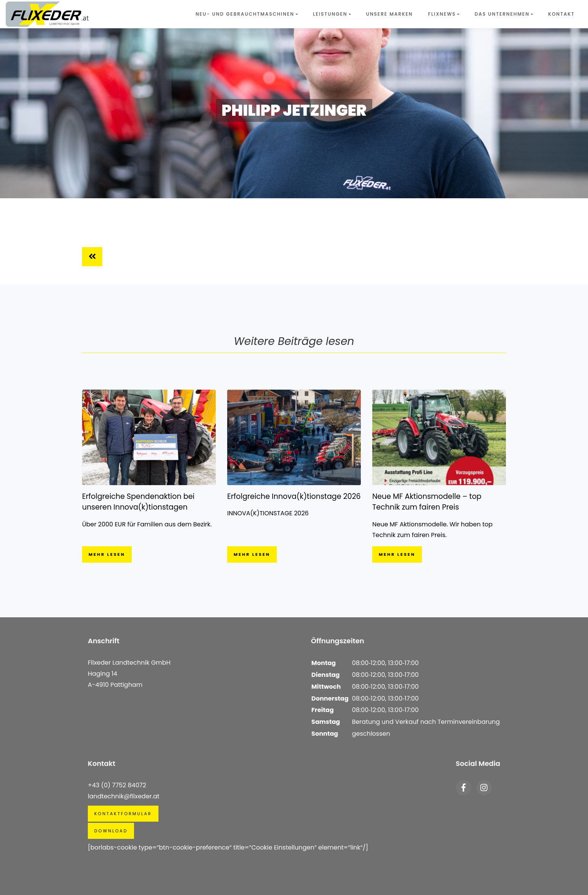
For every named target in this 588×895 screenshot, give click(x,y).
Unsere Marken (390, 14)
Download (111, 831)
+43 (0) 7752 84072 (117, 785)
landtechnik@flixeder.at (124, 796)
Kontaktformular (123, 814)
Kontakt (561, 14)
